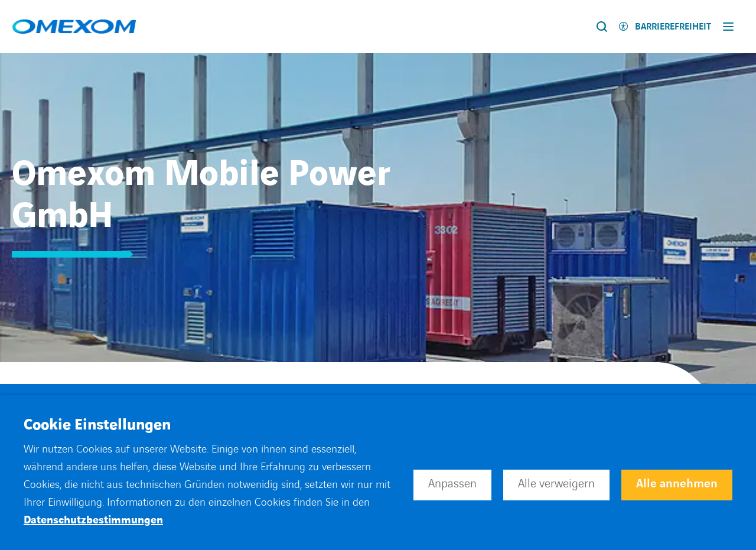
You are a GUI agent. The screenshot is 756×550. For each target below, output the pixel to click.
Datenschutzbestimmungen (93, 520)
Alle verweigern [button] (556, 484)
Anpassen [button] (452, 484)
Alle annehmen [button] (677, 484)
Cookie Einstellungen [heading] (97, 425)
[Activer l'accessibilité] (665, 27)
